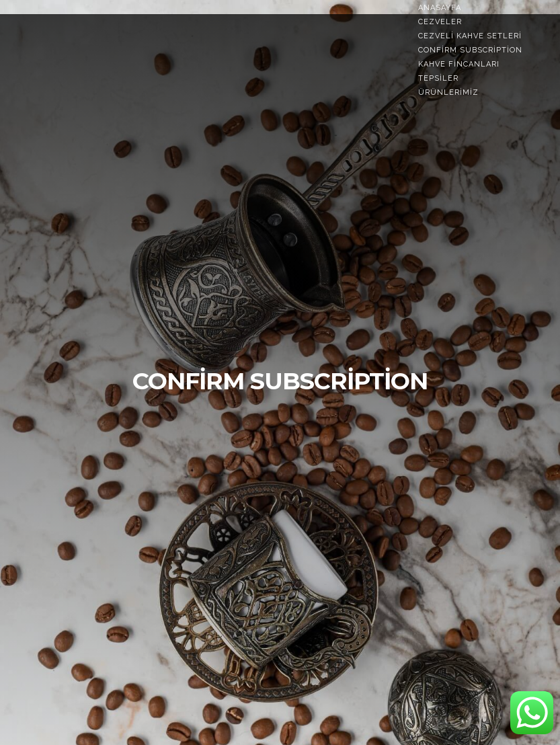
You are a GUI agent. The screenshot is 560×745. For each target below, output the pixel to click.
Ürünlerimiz (448, 92)
